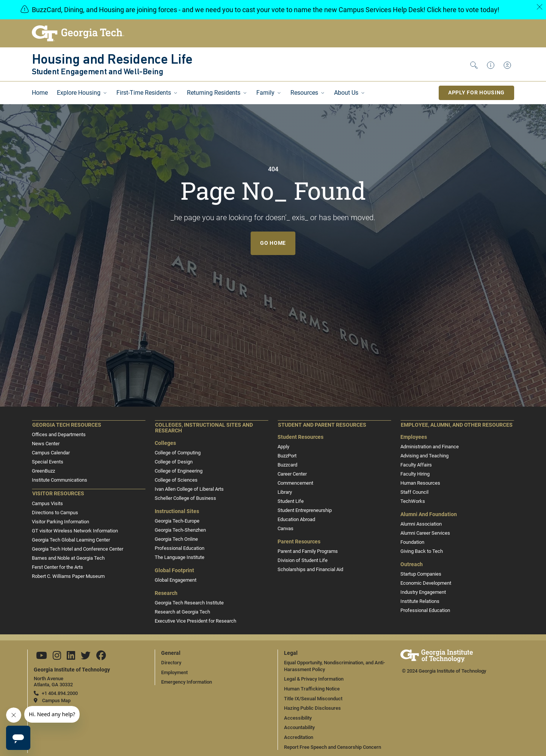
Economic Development (426, 583)
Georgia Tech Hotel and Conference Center (78, 549)
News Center (46, 444)
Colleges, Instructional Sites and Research (204, 428)
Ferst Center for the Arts (57, 567)
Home (40, 93)
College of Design (174, 462)
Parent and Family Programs (308, 551)
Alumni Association (421, 524)
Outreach (412, 564)
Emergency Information (187, 682)
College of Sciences (176, 480)
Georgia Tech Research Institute (189, 603)
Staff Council (414, 492)
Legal (291, 653)
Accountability (299, 727)
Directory (171, 663)
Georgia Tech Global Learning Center (71, 540)
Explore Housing (79, 93)
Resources (304, 93)
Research (166, 593)
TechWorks (413, 501)
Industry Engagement (423, 592)
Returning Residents (214, 93)
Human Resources (420, 483)
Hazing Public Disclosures (312, 708)
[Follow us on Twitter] (86, 657)
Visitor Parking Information (60, 522)
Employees (414, 437)
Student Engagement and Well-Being (97, 72)
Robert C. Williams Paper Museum (68, 576)
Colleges (165, 443)
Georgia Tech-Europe (177, 521)
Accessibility (298, 718)
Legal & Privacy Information (314, 679)
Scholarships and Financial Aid (310, 569)
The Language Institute (180, 557)
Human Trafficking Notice (312, 689)
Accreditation (299, 737)
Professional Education (180, 548)
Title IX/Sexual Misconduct (313, 699)
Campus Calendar (51, 453)
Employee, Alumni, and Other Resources (457, 425)
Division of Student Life (303, 560)
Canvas (286, 528)
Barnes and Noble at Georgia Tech (68, 558)
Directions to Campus (55, 513)
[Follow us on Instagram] (57, 657)
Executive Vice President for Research (195, 621)
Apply (283, 447)
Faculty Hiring (415, 474)
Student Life (291, 501)
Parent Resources (299, 542)
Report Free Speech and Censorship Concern (333, 747)
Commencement (295, 483)
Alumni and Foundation (429, 514)
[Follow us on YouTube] (42, 657)
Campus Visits (47, 503)
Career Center (292, 474)
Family (265, 93)
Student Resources (300, 437)
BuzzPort (287, 456)
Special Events (48, 462)
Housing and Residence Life (112, 60)
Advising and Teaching (424, 456)
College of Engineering (179, 471)
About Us (346, 93)
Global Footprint (174, 571)
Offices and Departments (59, 434)
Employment (174, 672)
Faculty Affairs (416, 465)
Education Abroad (296, 519)
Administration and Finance (430, 447)
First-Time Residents (144, 93)
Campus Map (56, 700)
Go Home (273, 243)
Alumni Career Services (425, 533)
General (171, 653)
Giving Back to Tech (422, 551)
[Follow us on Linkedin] (71, 657)
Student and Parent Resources (322, 425)
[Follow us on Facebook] (101, 657)
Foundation (412, 542)
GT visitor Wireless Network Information (75, 531)
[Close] (540, 7)
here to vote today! (471, 10)
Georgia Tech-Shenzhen (180, 530)
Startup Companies (421, 574)
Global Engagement (176, 580)
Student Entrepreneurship (305, 510)
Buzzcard (287, 465)
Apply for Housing (476, 92)
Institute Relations (420, 601)
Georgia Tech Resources (67, 425)
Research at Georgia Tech (182, 612)
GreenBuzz (43, 471)
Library (285, 492)
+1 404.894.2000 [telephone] (60, 693)
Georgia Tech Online (176, 539)
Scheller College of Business (185, 498)
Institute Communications (60, 480)
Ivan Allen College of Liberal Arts (189, 489)
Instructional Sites (177, 511)
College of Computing (178, 453)
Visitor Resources (58, 494)
